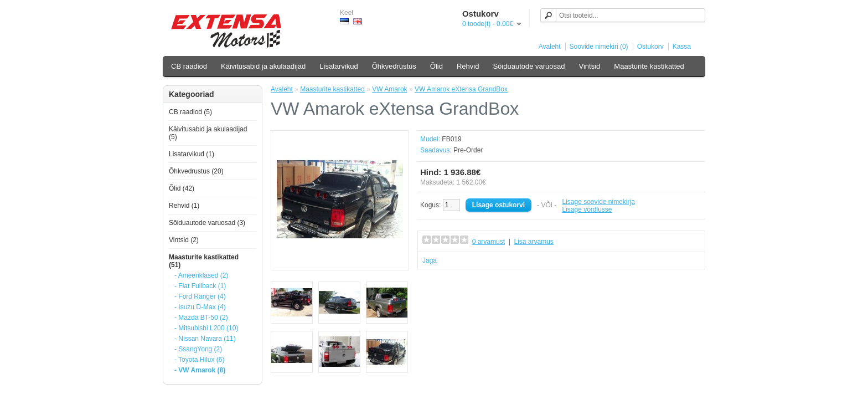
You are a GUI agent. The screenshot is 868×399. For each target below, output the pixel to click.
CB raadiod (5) (190, 112)
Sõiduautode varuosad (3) (207, 223)
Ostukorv (650, 47)
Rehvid (468, 66)
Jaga (430, 260)
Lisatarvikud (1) (192, 154)
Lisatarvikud (339, 66)
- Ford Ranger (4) (200, 296)
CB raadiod (189, 66)
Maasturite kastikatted (649, 66)
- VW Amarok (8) (200, 370)
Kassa (682, 47)
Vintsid (590, 66)
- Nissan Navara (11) (205, 339)
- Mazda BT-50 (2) (201, 318)
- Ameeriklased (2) (201, 275)
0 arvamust (489, 242)
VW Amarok (389, 89)
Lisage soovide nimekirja (598, 202)
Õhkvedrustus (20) (196, 171)
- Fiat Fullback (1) (200, 286)
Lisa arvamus (533, 242)
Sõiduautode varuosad (529, 66)
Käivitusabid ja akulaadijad (263, 66)
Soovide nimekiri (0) (599, 47)
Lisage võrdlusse (587, 209)
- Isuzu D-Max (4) (200, 307)
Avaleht (550, 47)
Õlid (436, 66)
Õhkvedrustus (394, 66)
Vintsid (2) (184, 240)
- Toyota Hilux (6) (199, 360)
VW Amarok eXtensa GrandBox (461, 89)
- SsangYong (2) (198, 349)
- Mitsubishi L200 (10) (206, 328)
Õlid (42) (182, 188)
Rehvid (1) (184, 206)
